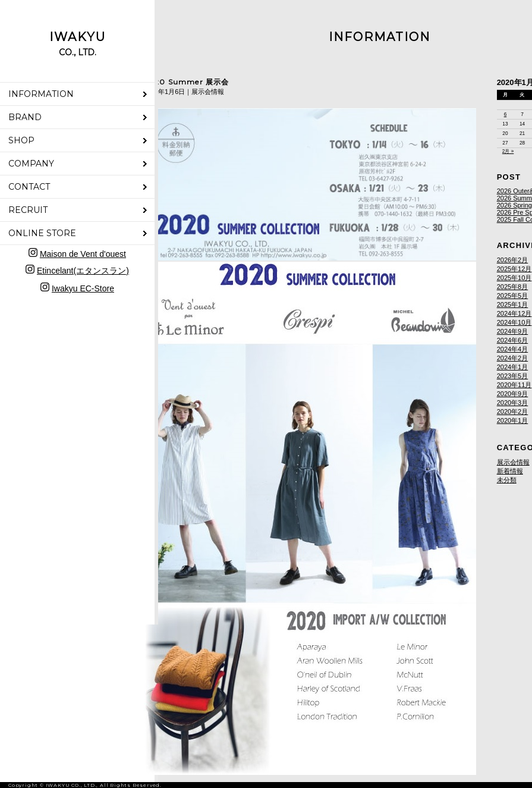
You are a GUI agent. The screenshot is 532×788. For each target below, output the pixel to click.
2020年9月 (513, 394)
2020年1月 (513, 420)
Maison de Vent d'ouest (83, 254)
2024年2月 (513, 358)
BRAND (25, 117)
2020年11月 (514, 385)
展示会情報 (513, 462)
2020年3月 (513, 403)
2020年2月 (513, 412)
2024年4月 (513, 349)
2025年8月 (513, 287)
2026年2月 (513, 260)
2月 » (508, 151)
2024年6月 (513, 340)
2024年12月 (514, 313)
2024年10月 (514, 322)
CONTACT (29, 187)
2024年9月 (513, 331)
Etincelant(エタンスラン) (83, 271)
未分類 (507, 480)
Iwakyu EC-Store (83, 288)
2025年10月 (514, 278)
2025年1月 (513, 304)
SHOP (21, 140)
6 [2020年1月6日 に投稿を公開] (506, 114)
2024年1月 (513, 367)
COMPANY (31, 164)
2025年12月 (514, 269)
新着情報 (510, 471)
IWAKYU (78, 44)
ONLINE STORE (42, 233)
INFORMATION (41, 94)
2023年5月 (513, 376)
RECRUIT (28, 210)
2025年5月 (513, 296)
